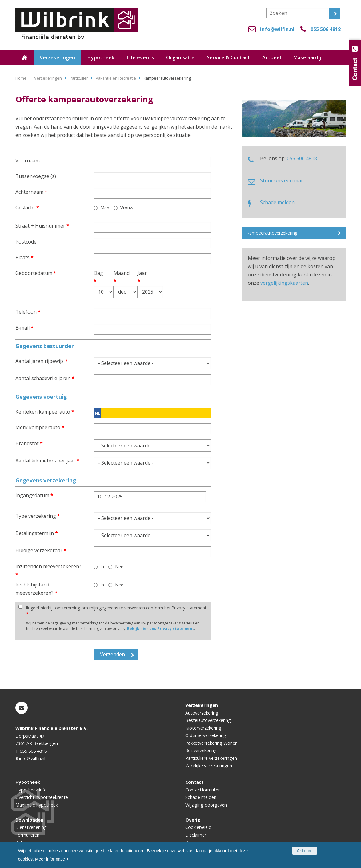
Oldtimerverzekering (206, 735)
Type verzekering (38, 516)
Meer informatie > (52, 859)
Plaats (24, 257)
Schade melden (277, 202)
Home (21, 78)
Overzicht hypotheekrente (42, 797)
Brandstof (29, 443)
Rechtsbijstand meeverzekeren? (36, 589)
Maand (118, 277)
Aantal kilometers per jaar (47, 461)
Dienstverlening (31, 827)
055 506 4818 (326, 29)
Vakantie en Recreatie (116, 78)
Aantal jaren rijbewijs (42, 361)
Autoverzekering (202, 713)
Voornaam (28, 161)
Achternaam (31, 192)
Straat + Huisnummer (42, 226)
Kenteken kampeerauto (45, 412)
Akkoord (305, 851)
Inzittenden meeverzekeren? (48, 571)
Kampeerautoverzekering (272, 233)
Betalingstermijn (37, 533)
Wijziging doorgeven (206, 805)
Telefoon (28, 312)
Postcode (26, 242)
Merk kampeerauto (40, 427)
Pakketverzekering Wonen (211, 743)
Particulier (79, 78)
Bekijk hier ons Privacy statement (160, 629)
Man (105, 208)
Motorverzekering (203, 728)
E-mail (24, 328)
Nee (119, 567)
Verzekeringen (48, 78)
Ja (102, 567)
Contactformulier (203, 790)
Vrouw (127, 208)
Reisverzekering (201, 750)
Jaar (142, 277)
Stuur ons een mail (282, 180)
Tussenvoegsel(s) (36, 176)
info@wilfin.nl (277, 29)
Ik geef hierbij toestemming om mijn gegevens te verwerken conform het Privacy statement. (117, 611)
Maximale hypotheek (37, 805)
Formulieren (27, 835)
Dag (97, 277)
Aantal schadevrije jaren (45, 378)
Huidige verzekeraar (41, 550)
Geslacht (27, 208)
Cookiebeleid (198, 827)
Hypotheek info (31, 790)
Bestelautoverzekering (208, 720)
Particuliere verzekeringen (211, 758)
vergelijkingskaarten (284, 283)
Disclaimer (196, 835)
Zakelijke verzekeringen (209, 765)
